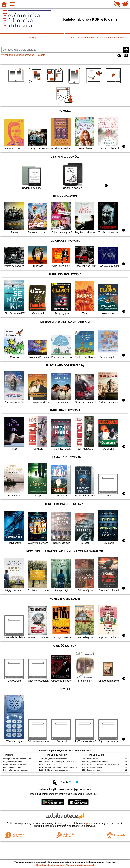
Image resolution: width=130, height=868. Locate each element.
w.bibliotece (80, 823)
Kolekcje (40, 55)
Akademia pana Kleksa (12, 767)
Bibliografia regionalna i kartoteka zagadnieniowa (97, 38)
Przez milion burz (94, 770)
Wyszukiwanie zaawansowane (18, 55)
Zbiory (32, 38)
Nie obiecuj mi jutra (94, 767)
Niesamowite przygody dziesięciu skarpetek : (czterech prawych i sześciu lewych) (76, 762)
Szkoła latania (51, 764)
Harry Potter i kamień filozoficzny (16, 770)
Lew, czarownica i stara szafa (14, 762)
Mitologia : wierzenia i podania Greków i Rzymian (22, 759)
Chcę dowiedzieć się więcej (50, 865)
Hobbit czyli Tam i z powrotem (14, 764)
